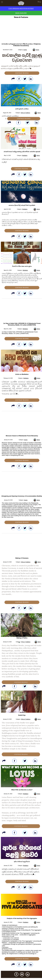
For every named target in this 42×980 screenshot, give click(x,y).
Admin (37, 50)
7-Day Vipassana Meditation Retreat (21, 9)
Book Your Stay (21, 13)
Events (25, 50)
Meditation (25, 155)
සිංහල (39, 2)
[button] (19, 642)
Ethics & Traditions (25, 113)
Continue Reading (22, 73)
